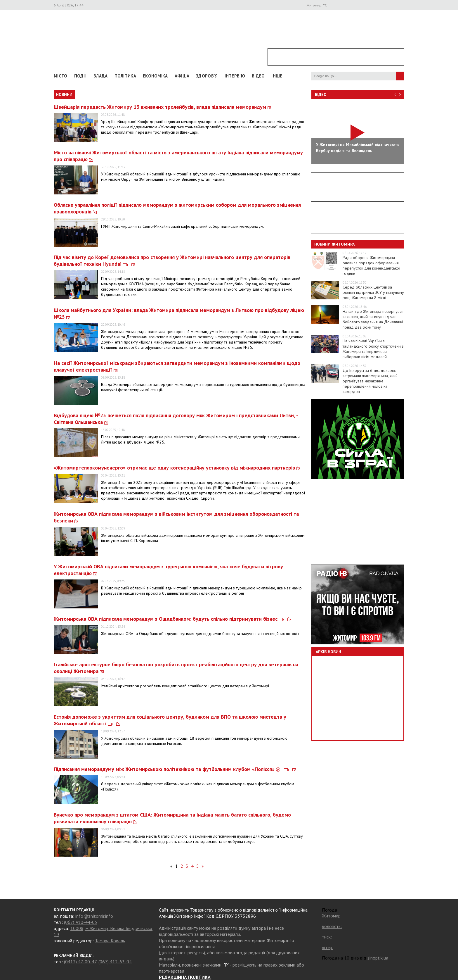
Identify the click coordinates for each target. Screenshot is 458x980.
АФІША (182, 76)
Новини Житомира (334, 244)
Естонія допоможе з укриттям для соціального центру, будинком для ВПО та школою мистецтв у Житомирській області (170, 720)
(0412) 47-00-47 (80, 962)
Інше (277, 76)
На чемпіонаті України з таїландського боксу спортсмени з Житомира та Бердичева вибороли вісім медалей (373, 349)
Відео (321, 94)
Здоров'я (207, 76)
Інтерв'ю (235, 76)
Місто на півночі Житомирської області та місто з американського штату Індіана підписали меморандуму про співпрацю (178, 156)
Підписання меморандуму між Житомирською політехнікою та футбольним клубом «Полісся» (175, 769)
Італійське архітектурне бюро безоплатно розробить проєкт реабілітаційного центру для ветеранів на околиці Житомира (176, 668)
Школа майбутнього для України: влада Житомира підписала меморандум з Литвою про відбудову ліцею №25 (179, 313)
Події (81, 76)
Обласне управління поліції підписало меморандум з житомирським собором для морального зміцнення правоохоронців (177, 208)
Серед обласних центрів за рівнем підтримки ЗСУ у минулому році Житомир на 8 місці (373, 292)
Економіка (155, 76)
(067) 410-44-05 (81, 922)
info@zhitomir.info (94, 916)
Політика (125, 76)
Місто (61, 76)
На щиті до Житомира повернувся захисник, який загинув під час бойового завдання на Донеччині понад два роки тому (373, 319)
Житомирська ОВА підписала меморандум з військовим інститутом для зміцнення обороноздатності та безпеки (176, 517)
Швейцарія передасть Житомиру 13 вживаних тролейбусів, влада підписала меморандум (163, 107)
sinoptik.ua (378, 958)
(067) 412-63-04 (115, 962)
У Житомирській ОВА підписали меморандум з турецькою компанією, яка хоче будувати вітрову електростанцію (168, 570)
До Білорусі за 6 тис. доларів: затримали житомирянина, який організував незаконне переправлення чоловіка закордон (370, 381)
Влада (101, 76)
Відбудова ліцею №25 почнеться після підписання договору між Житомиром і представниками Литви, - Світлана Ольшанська (176, 419)
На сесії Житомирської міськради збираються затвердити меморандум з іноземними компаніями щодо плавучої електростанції (177, 366)
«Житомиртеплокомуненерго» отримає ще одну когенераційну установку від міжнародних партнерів (177, 468)
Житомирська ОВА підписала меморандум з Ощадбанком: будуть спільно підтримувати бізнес (172, 619)
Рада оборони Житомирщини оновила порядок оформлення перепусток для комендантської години (371, 265)
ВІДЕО (258, 76)
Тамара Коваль (110, 941)
